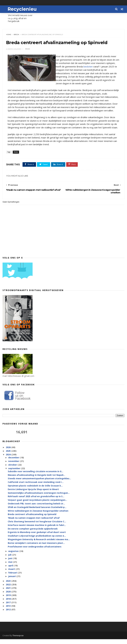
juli (10, 560)
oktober (13, 470)
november (14, 466)
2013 (9, 611)
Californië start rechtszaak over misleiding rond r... (36, 487)
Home (9, 35)
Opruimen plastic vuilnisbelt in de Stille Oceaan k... (35, 491)
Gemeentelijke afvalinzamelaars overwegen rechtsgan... (39, 498)
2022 (9, 589)
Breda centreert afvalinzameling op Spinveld (32, 519)
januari (12, 581)
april (11, 570)
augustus (14, 556)
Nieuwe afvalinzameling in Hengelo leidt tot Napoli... (36, 480)
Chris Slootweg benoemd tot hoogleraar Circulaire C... (37, 526)
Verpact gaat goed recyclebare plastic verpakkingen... (37, 505)
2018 (9, 604)
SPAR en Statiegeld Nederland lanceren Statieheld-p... (37, 512)
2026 (9, 452)
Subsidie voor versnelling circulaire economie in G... (36, 476)
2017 (9, 607)
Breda (17, 35)
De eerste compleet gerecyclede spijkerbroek (33, 533)
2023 (9, 586)
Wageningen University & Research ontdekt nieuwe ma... (39, 544)
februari (13, 578)
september (15, 473)
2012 (9, 614)
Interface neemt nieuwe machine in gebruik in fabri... (37, 530)
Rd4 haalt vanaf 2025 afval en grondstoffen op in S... (36, 501)
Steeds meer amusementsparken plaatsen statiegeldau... (39, 483)
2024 (9, 459)
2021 (9, 593)
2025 (9, 456)
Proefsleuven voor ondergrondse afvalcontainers (35, 551)
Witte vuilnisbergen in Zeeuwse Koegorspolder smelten (38, 516)
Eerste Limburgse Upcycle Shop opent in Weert (33, 494)
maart (12, 574)
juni (11, 563)
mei (11, 567)
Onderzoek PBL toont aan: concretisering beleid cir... (36, 509)
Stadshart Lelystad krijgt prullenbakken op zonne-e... (37, 541)
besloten (98, 68)
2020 (9, 597)
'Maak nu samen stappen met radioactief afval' (34, 523)
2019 (9, 600)
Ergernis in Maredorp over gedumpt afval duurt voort (37, 537)
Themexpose (18, 640)
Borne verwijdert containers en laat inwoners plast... (36, 548)
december (14, 462)
